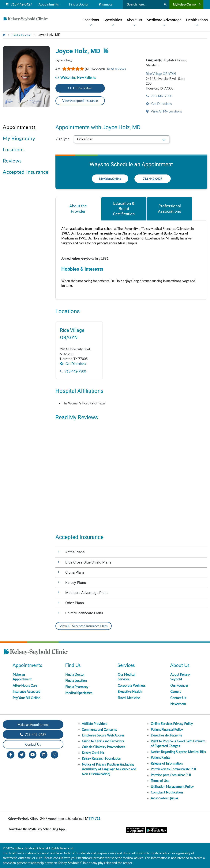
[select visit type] (122, 139)
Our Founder (179, 685)
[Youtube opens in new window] (33, 754)
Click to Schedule (80, 88)
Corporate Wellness (132, 685)
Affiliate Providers (94, 724)
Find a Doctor (79, 4)
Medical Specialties (79, 693)
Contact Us (178, 698)
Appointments (49, 4)
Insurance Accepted (26, 692)
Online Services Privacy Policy (172, 724)
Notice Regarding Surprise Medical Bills (178, 752)
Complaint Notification (167, 792)
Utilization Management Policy (172, 787)
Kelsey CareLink (93, 753)
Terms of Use (160, 781)
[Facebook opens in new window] (11, 754)
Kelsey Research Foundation (101, 758)
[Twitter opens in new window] (22, 754)
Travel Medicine (129, 698)
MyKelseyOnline (187, 4)
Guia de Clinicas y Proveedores (103, 747)
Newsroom (178, 704)
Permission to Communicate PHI (173, 769)
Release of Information (167, 763)
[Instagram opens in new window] (54, 754)
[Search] (165, 4)
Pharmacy (106, 4)
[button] (131, 552)
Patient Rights (160, 757)
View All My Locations (166, 111)
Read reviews (116, 69)
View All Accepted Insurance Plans (84, 626)
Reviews (12, 161)
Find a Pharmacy (77, 687)
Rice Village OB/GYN (161, 74)
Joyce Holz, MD (49, 35)
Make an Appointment (33, 725)
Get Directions (161, 104)
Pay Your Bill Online (26, 698)
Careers (176, 692)
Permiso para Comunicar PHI (171, 775)
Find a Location (76, 681)
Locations (14, 149)
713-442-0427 (19, 4)
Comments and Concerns (99, 730)
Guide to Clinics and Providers (103, 741)
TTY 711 (93, 818)
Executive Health (130, 692)
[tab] (78, 209)
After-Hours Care (25, 685)
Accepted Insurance (26, 172)
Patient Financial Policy (167, 730)
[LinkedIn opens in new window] (44, 754)
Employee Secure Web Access (103, 735)
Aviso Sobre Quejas (164, 798)
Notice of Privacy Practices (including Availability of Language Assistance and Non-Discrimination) (109, 769)
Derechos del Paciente (166, 735)
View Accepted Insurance (80, 101)
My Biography (19, 138)
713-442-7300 (161, 96)
